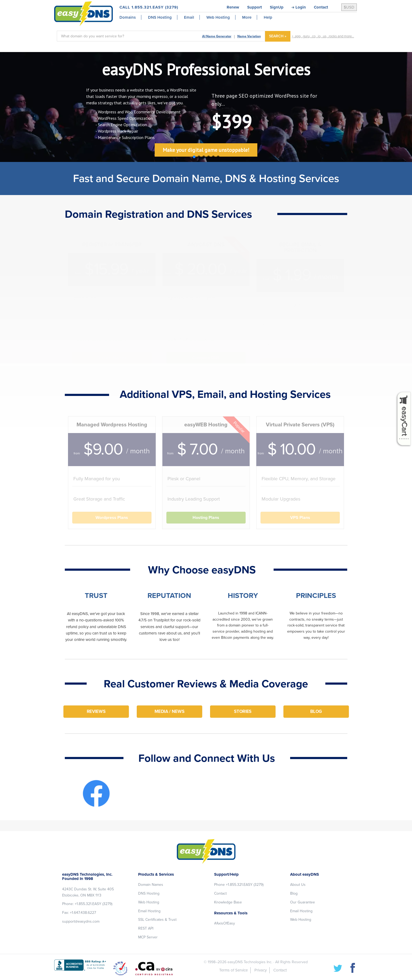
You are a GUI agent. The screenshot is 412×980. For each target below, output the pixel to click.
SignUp (277, 7)
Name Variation (249, 36)
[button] (194, 157)
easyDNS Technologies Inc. (250, 962)
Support (255, 7)
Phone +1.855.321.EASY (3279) (239, 885)
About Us (298, 885)
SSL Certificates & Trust (157, 920)
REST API (146, 928)
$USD (349, 7)
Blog (294, 893)
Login (301, 7)
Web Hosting (149, 902)
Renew (233, 7)
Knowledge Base (228, 902)
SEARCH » (278, 36)
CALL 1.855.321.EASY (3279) (149, 7)
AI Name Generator (217, 36)
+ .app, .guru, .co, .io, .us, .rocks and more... (323, 36)
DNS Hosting (149, 893)
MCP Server (148, 937)
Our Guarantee (303, 902)
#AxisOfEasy (225, 923)
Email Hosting (149, 911)
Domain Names (151, 885)
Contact (321, 7)
